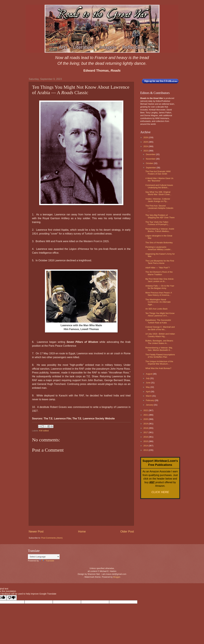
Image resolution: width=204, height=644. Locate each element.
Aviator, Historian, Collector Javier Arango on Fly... (158, 200)
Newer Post (36, 532)
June (148, 383)
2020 (146, 419)
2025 (146, 142)
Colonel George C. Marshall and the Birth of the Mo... (160, 328)
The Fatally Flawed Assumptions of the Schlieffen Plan (160, 356)
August (149, 374)
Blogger (117, 577)
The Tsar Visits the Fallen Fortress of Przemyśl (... (157, 223)
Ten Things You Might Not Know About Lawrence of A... (160, 314)
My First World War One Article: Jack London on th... (160, 280)
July (148, 378)
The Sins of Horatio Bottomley (159, 243)
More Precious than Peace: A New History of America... (159, 294)
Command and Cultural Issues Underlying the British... (159, 186)
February (150, 400)
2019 (146, 424)
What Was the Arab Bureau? (158, 368)
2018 (146, 428)
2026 (146, 137)
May (148, 387)
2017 (146, 432)
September (151, 168)
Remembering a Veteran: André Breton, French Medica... (160, 230)
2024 (146, 146)
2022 (146, 410)
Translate (47, 561)
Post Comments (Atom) (52, 538)
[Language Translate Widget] (44, 557)
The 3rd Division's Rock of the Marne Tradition (159, 273)
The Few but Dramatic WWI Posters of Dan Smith (158, 173)
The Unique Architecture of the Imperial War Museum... (159, 363)
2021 (146, 415)
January (150, 405)
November (151, 159)
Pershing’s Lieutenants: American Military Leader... (159, 248)
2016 (146, 437)
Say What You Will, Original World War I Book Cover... (158, 193)
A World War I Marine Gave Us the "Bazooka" (159, 179)
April (148, 392)
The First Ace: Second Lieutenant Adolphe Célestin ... (159, 208)
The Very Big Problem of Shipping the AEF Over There (160, 216)
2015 (146, 441)
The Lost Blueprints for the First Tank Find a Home (160, 262)
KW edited (44, 431)
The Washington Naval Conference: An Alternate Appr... (158, 302)
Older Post (127, 532)
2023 (146, 151)
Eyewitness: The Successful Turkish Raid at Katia (158, 321)
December (151, 154)
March (149, 396)
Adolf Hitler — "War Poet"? (157, 268)
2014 (146, 446)
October (150, 163)
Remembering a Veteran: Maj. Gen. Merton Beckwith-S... (159, 349)
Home (82, 532)
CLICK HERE (160, 492)
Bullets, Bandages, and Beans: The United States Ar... (159, 342)
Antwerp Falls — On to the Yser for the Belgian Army (160, 287)
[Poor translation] (12, 598)
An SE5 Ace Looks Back (156, 309)
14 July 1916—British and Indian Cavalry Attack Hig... (160, 335)
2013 (146, 450)
